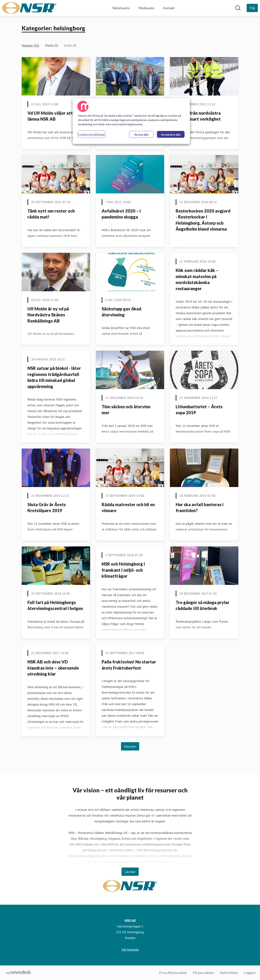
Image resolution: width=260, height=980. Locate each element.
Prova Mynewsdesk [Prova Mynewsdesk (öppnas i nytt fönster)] (173, 973)
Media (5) (52, 45)
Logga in (250, 973)
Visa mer (130, 746)
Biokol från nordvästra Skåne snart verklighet (198, 116)
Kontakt (169, 8)
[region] (131, 121)
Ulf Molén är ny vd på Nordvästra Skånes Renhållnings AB (48, 315)
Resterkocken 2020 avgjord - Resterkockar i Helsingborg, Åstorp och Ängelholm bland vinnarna (203, 220)
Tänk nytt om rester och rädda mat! (51, 214)
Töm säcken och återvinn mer (126, 410)
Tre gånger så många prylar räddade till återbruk (202, 605)
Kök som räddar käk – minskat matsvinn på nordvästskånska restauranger (197, 279)
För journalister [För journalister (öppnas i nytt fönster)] (203, 973)
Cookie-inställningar (92, 134)
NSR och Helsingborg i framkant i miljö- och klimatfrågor (123, 570)
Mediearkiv (147, 8)
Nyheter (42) (30, 45)
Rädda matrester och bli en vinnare (128, 508)
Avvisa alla (141, 134)
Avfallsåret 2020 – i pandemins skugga (121, 214)
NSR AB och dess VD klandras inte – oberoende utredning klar (53, 668)
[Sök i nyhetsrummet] (238, 8)
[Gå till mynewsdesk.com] (19, 973)
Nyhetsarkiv (121, 8)
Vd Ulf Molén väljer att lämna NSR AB (50, 116)
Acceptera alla (171, 134)
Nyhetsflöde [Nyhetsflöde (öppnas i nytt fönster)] (229, 973)
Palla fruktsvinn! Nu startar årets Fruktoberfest (129, 665)
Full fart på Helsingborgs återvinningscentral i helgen (55, 605)
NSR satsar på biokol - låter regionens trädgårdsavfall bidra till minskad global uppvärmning (54, 377)
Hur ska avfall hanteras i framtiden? (200, 508)
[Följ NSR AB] (252, 8)
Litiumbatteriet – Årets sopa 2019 (199, 410)
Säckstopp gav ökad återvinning (121, 312)
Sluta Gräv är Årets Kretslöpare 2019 (47, 508)
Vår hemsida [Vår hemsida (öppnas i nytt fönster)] (130, 949)
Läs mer (130, 872)
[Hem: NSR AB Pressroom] (29, 8)
